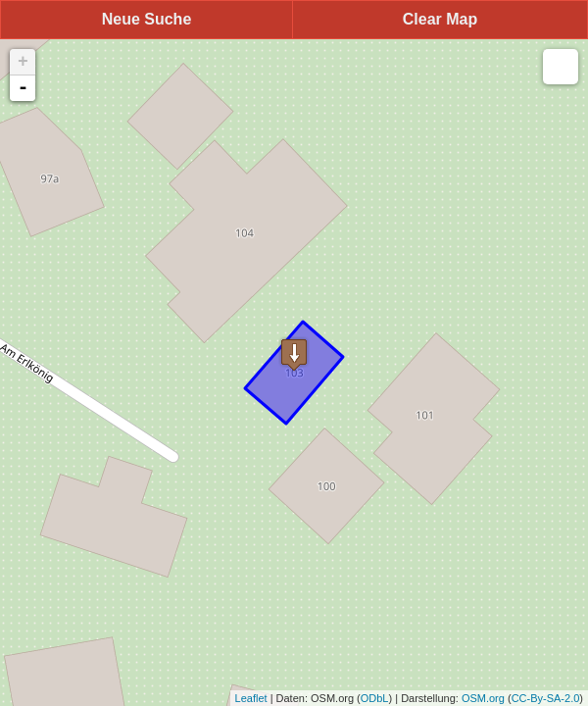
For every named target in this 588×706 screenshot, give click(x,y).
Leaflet (251, 698)
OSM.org (483, 698)
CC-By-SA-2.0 (546, 698)
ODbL (375, 698)
